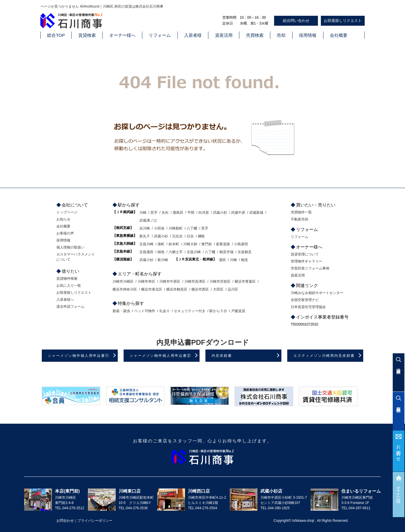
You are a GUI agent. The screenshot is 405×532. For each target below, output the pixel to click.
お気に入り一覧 (69, 286)
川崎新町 (176, 228)
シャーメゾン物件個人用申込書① (79, 356)
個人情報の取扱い (70, 247)
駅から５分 (218, 311)
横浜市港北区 (152, 289)
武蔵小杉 (220, 213)
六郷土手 (176, 252)
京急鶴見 (245, 252)
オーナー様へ (122, 35)
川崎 (143, 213)
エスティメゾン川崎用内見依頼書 (324, 356)
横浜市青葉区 (245, 281)
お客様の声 (65, 233)
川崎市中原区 (170, 281)
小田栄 (159, 228)
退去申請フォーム (70, 307)
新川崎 (163, 260)
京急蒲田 (146, 252)
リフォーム (160, 35)
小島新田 (241, 244)
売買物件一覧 (301, 212)
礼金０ (165, 311)
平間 (191, 213)
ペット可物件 (145, 311)
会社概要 (339, 35)
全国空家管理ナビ (305, 300)
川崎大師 (190, 244)
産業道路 (223, 244)
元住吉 (177, 236)
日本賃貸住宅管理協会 (308, 307)
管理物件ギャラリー (307, 261)
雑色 (161, 252)
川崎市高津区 (195, 281)
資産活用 (224, 35)
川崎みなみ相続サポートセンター (317, 293)
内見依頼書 (222, 356)
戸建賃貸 (238, 311)
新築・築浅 (121, 311)
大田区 (218, 289)
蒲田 (222, 260)
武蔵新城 (256, 213)
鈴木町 (174, 244)
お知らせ (63, 219)
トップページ (67, 212)
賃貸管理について (305, 254)
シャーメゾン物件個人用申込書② (160, 356)
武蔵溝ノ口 (148, 220)
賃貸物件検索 (67, 279)
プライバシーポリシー (95, 521)
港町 (161, 244)
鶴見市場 (226, 252)
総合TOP (56, 35)
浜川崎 (145, 228)
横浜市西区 (200, 289)
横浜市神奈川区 (125, 289)
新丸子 (145, 236)
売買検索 (255, 35)
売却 (281, 35)
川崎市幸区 (146, 281)
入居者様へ (65, 300)
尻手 (154, 213)
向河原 (204, 213)
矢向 (165, 213)
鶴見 (245, 260)
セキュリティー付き (190, 311)
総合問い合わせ (296, 21)
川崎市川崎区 (123, 281)
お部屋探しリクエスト (343, 21)
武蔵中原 (238, 213)
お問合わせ (399, 451)
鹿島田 (178, 213)
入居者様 (193, 35)
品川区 (233, 289)
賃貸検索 (87, 35)
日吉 (190, 236)
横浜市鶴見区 (177, 289)
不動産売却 (300, 219)
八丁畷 (192, 228)
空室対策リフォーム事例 (310, 268)
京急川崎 (146, 244)
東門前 (207, 244)
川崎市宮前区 (220, 281)
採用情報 (308, 35)
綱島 (201, 236)
